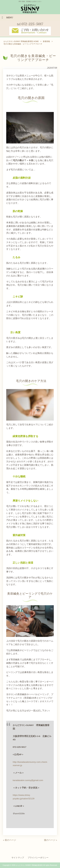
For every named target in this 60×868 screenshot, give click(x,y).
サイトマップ (18, 858)
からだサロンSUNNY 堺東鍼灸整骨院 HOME (21, 41)
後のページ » (50, 840)
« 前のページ (10, 840)
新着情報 (46, 41)
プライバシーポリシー (38, 858)
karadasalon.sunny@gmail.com (28, 780)
